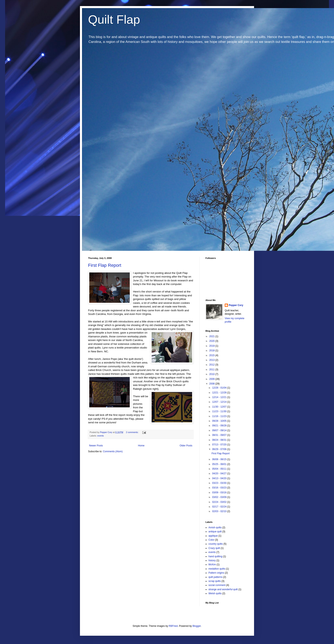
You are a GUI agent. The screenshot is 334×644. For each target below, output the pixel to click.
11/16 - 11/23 (220, 416)
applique (213, 536)
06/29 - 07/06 (220, 449)
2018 (212, 351)
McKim (212, 565)
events (101, 436)
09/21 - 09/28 (220, 426)
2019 (212, 346)
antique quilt (215, 532)
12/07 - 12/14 (220, 402)
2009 (212, 379)
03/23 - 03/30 (220, 483)
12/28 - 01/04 (220, 388)
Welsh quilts (215, 593)
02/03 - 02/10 (220, 511)
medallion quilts (217, 569)
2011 (212, 370)
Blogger (197, 626)
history (212, 560)
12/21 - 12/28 (220, 393)
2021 (212, 336)
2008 (212, 384)
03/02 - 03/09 (220, 497)
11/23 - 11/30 (220, 411)
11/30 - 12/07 (220, 407)
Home (141, 446)
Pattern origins (216, 573)
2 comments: (132, 432)
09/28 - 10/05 (220, 421)
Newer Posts (96, 446)
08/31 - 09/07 (220, 435)
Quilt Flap (114, 20)
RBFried (173, 626)
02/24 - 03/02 (220, 502)
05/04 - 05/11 (220, 469)
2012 (212, 365)
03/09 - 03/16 (220, 493)
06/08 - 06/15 (220, 459)
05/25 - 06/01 (220, 464)
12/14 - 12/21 (220, 397)
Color (211, 540)
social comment (217, 585)
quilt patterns (215, 577)
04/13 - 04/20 (220, 478)
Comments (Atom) (113, 451)
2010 (212, 374)
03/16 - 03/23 (220, 488)
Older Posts (186, 446)
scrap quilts (215, 581)
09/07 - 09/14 (220, 430)
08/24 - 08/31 (220, 440)
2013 (212, 360)
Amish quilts (215, 527)
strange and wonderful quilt (223, 589)
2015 (212, 355)
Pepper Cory (236, 305)
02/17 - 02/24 (220, 507)
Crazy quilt (214, 548)
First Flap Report (105, 265)
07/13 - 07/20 (220, 445)
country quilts (216, 544)
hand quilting (215, 556)
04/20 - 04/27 (220, 473)
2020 (212, 341)
